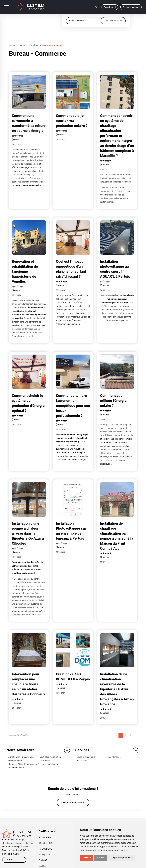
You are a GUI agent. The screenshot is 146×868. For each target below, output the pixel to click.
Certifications (47, 832)
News (22, 45)
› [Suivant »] (135, 735)
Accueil (13, 45)
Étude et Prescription (86, 757)
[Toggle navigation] (7, 7)
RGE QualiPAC (45, 838)
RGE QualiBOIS (46, 843)
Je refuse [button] (100, 858)
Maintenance (115, 757)
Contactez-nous (73, 803)
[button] (96, 7)
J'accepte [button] (86, 858)
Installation (82, 761)
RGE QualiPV (45, 855)
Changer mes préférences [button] (121, 858)
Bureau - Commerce (51, 45)
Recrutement (14, 860)
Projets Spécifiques (49, 764)
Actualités (34, 45)
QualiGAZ (43, 861)
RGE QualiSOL (45, 849)
